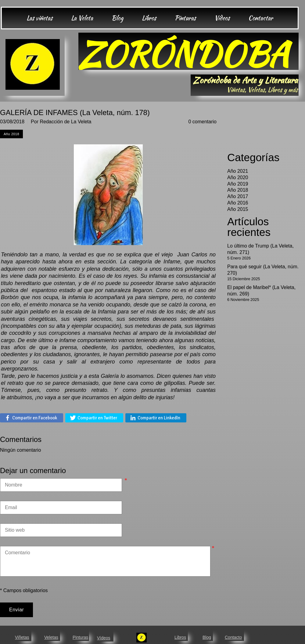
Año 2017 (238, 196)
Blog (207, 637)
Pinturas (80, 637)
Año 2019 (238, 184)
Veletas (51, 637)
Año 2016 (238, 203)
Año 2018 (238, 190)
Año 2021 (238, 171)
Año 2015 (238, 209)
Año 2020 (238, 177)
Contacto (233, 637)
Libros (180, 637)
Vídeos (104, 638)
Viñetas (22, 637)
